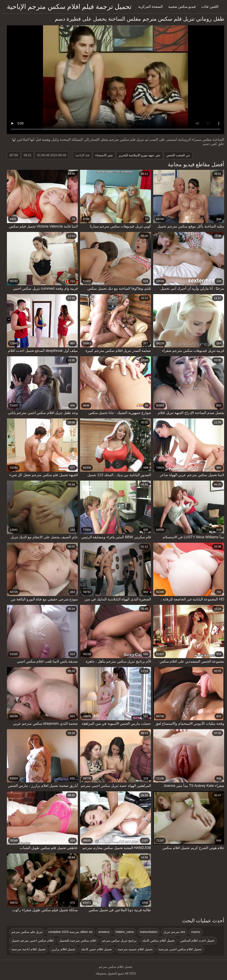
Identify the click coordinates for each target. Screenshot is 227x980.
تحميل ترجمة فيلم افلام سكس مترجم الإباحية (67, 7)
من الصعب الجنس (176, 155)
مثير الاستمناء (102, 155)
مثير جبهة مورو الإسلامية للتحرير (138, 155)
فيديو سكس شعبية (180, 7)
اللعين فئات (208, 7)
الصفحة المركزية (148, 7)
